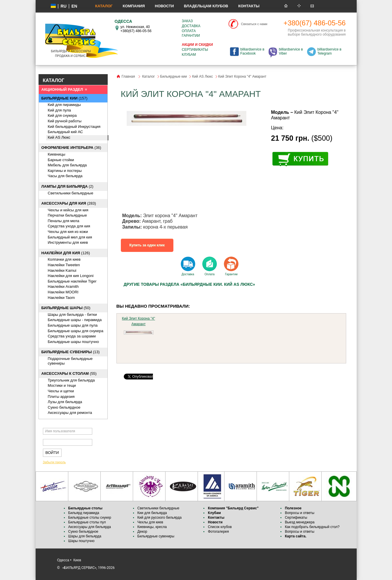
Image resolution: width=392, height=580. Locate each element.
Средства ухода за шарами (72, 336)
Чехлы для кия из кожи (68, 232)
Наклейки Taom (61, 298)
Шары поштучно (81, 541)
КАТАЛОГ (54, 80)
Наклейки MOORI (63, 292)
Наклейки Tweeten (64, 265)
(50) (66, 308)
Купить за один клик (147, 245)
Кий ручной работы (65, 121)
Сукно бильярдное (64, 407)
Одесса (63, 560)
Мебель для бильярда (67, 165)
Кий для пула (60, 110)
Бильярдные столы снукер (90, 518)
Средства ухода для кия (69, 226)
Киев (77, 560)
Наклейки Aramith (63, 286)
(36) (71, 148)
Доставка (191, 26)
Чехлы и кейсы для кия (68, 210)
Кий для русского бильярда (160, 518)
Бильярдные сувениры (156, 536)
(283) (69, 203)
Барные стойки (61, 160)
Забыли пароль (54, 462)
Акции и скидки (197, 45)
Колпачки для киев (64, 259)
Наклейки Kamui (62, 270)
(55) (69, 373)
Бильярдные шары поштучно (73, 342)
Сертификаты (195, 50)
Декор (142, 532)
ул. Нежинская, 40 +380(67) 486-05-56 (136, 29)
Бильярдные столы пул (87, 522)
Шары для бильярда (85, 536)
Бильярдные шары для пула (73, 325)
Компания (134, 6)
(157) (65, 98)
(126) (66, 253)
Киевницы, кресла (152, 527)
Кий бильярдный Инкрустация (74, 127)
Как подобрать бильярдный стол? (312, 527)
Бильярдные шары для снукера (76, 331)
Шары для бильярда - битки (72, 315)
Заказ (187, 21)
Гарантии (191, 36)
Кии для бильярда (152, 513)
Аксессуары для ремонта (70, 413)
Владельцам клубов (206, 6)
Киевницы (57, 154)
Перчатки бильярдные (67, 215)
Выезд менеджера (300, 522)
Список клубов (220, 527)
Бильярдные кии (174, 76)
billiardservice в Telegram (329, 51)
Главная (128, 76)
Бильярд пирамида (84, 513)
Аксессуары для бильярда (90, 527)
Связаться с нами (254, 24)
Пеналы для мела (64, 221)
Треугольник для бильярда (71, 380)
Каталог (104, 6)
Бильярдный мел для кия (70, 237)
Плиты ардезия (61, 397)
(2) (67, 186)
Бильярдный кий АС (66, 132)
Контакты (249, 6)
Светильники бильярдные (71, 193)
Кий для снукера (62, 115)
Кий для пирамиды (64, 105)
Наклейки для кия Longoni (71, 276)
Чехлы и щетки (61, 391)
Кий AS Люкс (59, 137)
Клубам (189, 55)
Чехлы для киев (150, 522)
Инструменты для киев (68, 242)
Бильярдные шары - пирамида (75, 320)
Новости (164, 6)
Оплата (189, 31)
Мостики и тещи (62, 385)
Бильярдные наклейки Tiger (72, 281)
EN (74, 6)
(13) (71, 352)
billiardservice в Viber (291, 51)
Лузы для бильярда (65, 402)
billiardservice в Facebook (252, 51)
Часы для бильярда (65, 176)
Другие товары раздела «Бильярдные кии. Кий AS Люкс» (189, 284)
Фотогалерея (218, 532)
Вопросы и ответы (300, 513)
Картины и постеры (65, 171)
